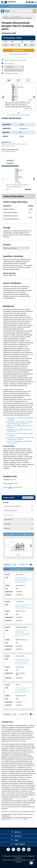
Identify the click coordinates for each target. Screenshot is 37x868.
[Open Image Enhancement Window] (30, 100)
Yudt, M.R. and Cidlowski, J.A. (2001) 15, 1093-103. (20, 438)
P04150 (13, 480)
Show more (28, 109)
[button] (31, 863)
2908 (16, 483)
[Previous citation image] (6, 546)
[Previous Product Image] (3, 97)
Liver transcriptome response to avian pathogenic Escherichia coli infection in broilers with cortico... (23, 690)
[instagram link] (24, 849)
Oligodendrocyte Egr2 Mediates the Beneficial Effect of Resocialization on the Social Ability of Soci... (23, 580)
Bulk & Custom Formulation (18, 54)
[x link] (13, 849)
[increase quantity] (25, 45)
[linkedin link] (19, 849)
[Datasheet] (14, 67)
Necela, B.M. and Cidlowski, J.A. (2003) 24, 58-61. (20, 423)
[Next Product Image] (34, 97)
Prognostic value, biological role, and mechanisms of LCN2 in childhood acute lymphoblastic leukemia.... (23, 661)
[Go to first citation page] (18, 564)
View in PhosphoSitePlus (13, 488)
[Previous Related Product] (3, 179)
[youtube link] (29, 849)
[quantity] (22, 45)
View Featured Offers (18, 6)
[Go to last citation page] (33, 564)
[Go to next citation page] (31, 564)
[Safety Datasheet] (14, 70)
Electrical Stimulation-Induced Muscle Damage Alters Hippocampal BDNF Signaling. (23, 606)
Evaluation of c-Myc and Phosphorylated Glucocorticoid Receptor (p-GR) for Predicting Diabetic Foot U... (23, 633)
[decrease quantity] (19, 45)
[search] (34, 11)
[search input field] (22, 11)
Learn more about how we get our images (19, 115)
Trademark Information (17, 819)
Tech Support (9, 64)
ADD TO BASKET (18, 50)
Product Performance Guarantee (15, 60)
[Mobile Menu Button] (2, 2)
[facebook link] (8, 849)
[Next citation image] (31, 546)
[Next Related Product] (34, 179)
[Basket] (32, 2)
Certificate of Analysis (12, 73)
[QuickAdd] (29, 2)
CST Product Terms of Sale (21, 799)
